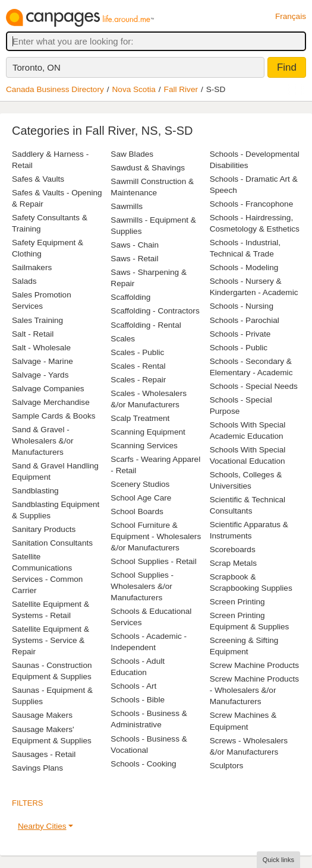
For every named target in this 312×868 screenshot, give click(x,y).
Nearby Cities (42, 826)
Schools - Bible (138, 700)
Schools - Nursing (242, 306)
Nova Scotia (134, 89)
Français (291, 16)
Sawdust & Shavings (148, 168)
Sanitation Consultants (52, 543)
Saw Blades (132, 154)
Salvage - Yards (40, 375)
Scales (123, 339)
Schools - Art (133, 686)
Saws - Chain (135, 245)
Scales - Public (137, 352)
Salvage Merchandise (51, 402)
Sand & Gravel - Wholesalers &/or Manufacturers (43, 441)
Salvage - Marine (42, 361)
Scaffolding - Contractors (155, 311)
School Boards (137, 511)
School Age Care (141, 498)
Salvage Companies (48, 389)
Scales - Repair (138, 380)
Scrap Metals (233, 563)
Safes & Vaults (38, 179)
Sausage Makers (42, 715)
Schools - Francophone (252, 204)
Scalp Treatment (140, 418)
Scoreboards (233, 549)
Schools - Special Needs (254, 386)
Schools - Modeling (244, 267)
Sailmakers (32, 267)
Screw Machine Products (254, 665)
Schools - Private (240, 334)
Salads (24, 281)
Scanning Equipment (148, 432)
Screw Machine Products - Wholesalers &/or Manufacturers (254, 690)
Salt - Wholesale (41, 348)
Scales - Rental (138, 366)
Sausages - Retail (44, 754)
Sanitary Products (44, 529)
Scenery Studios (140, 484)
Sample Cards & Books (54, 416)
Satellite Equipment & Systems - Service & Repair (51, 640)
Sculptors (227, 766)
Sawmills (127, 206)
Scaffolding (130, 297)
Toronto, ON (37, 67)
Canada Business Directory (55, 89)
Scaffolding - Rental (146, 325)
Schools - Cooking (143, 764)
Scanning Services (144, 446)
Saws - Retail (134, 259)
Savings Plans (37, 768)
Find (287, 67)
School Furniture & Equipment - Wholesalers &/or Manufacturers (156, 536)
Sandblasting (35, 491)
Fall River (181, 89)
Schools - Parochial (245, 320)
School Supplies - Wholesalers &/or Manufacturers (142, 586)
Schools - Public (239, 348)
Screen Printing (237, 602)
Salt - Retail (33, 334)
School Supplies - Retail (153, 561)
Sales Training (37, 320)
